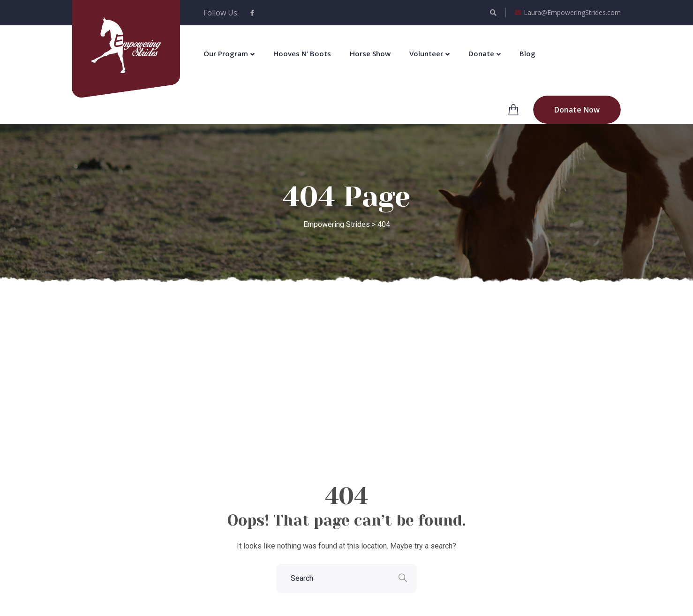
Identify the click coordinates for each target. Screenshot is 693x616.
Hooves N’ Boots (302, 53)
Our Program (226, 53)
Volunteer (426, 53)
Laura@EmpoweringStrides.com (568, 13)
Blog (527, 53)
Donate (481, 53)
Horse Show (370, 53)
